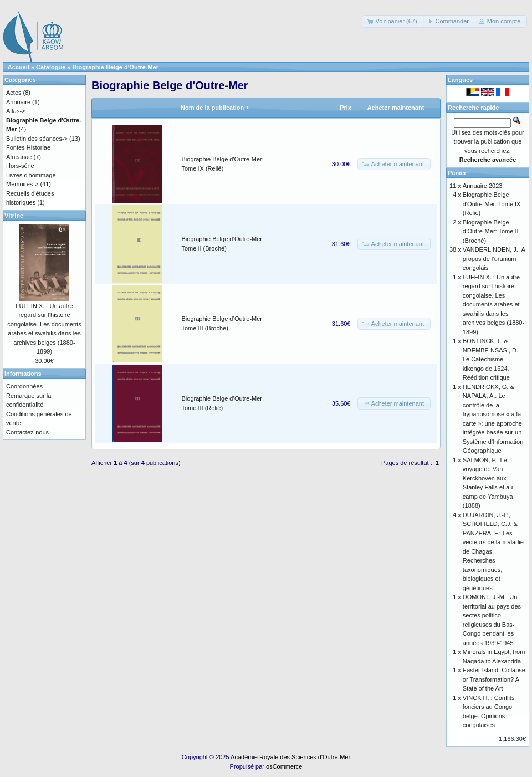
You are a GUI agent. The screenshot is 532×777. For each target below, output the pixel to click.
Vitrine (14, 216)
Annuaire (18, 102)
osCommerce (284, 766)
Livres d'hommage (31, 175)
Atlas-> (16, 111)
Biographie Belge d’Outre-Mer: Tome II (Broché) (491, 231)
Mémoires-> (22, 184)
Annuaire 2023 (483, 186)
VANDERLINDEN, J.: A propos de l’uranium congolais (494, 259)
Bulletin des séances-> (37, 139)
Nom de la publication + (215, 108)
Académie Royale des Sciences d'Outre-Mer (290, 757)
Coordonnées (24, 386)
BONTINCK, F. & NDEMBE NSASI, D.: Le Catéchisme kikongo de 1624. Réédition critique (491, 359)
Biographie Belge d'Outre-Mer (116, 67)
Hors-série (20, 166)
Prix (346, 108)
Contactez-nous (27, 432)
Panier (457, 173)
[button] (393, 21)
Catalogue (51, 67)
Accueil (19, 67)
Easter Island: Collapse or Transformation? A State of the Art (494, 679)
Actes (14, 93)
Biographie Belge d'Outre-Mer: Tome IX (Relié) (492, 204)
